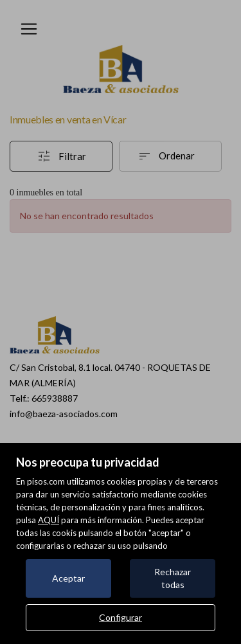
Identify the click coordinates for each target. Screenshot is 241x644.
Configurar (121, 617)
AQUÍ (49, 520)
